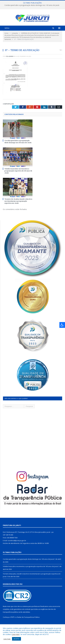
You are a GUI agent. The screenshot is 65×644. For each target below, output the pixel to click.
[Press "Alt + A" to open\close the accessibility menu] (62, 325)
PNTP (12, 623)
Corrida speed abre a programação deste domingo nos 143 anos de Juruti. (32, 5)
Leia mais (16, 634)
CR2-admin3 (10, 62)
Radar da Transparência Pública (28, 623)
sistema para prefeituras (31, 612)
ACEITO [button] (16, 639)
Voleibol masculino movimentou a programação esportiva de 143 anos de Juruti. (18, 177)
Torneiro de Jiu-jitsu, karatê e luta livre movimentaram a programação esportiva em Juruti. (18, 207)
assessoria (56, 612)
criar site (17, 612)
